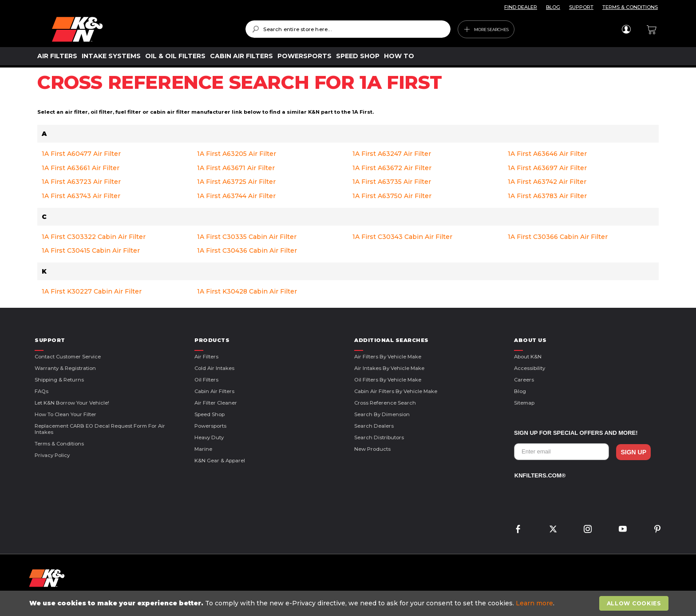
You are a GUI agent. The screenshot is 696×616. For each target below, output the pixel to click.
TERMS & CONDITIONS (630, 7)
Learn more (534, 603)
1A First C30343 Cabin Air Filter (402, 237)
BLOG (553, 7)
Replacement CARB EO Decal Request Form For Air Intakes (100, 429)
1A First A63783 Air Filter (547, 196)
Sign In (626, 29)
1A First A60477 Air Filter (81, 154)
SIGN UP (633, 452)
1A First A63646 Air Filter (547, 154)
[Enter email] (562, 452)
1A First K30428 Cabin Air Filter (247, 291)
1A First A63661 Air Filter (81, 168)
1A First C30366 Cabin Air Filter (558, 237)
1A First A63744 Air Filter (236, 196)
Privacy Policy (52, 455)
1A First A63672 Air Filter (392, 168)
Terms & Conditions (59, 444)
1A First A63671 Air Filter (236, 168)
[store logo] (142, 29)
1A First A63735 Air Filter (392, 182)
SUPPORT (581, 7)
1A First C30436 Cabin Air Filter (247, 250)
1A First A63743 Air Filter (81, 196)
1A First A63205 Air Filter (237, 154)
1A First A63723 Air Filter (81, 182)
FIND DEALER (521, 7)
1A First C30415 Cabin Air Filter (91, 250)
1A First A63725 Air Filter (236, 182)
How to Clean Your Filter (65, 414)
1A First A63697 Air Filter (547, 168)
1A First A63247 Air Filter (392, 154)
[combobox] (348, 29)
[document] (349, 603)
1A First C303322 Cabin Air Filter (94, 237)
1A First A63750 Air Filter (392, 196)
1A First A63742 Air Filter (547, 182)
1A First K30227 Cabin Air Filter (92, 291)
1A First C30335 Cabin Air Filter (247, 237)
